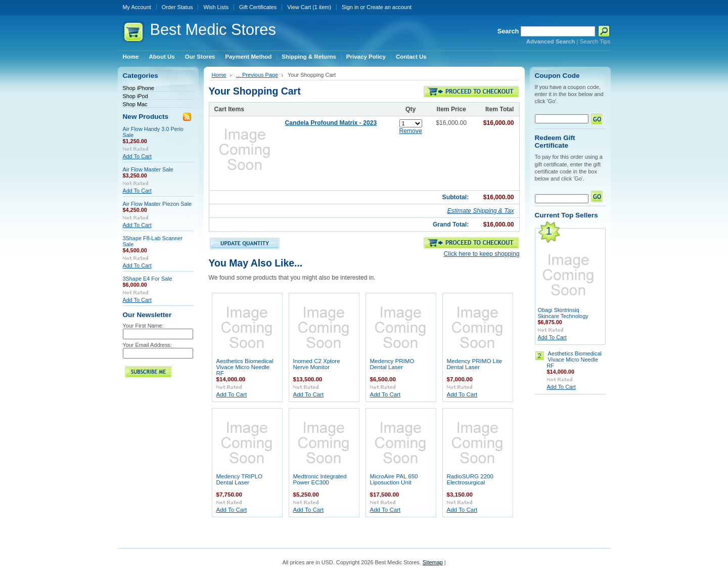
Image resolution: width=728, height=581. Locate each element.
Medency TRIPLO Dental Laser (240, 479)
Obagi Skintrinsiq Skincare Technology (563, 313)
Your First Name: (143, 326)
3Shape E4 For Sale (148, 279)
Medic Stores (213, 30)
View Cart (309, 7)
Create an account (389, 7)
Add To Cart (137, 156)
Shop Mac (135, 104)
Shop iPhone (139, 88)
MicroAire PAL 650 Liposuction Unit (394, 479)
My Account (137, 7)
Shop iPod (135, 96)
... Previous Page (257, 75)
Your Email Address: (148, 345)
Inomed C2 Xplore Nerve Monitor (317, 364)
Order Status (177, 7)
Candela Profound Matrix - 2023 (331, 123)
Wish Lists (216, 7)
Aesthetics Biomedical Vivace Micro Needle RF (245, 367)
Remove (410, 131)
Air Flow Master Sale (148, 169)
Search (508, 31)
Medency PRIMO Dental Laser (392, 364)
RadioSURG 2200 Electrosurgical (470, 479)
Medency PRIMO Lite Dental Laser (475, 364)
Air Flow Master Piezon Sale (157, 204)
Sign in (350, 7)
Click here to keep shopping (481, 254)
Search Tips (595, 41)
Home (219, 75)
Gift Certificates (258, 7)
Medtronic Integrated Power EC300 (320, 479)
